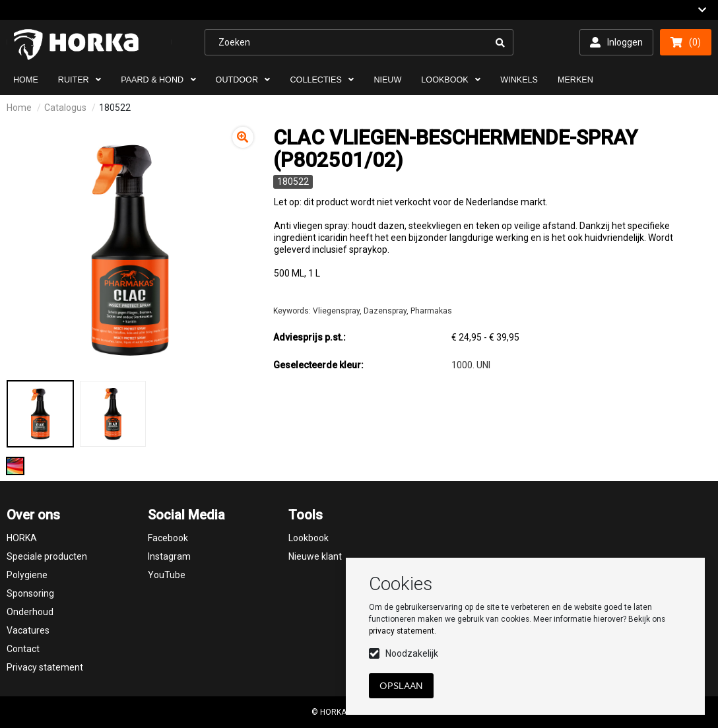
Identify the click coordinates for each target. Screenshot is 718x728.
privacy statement (402, 631)
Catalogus (65, 108)
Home (19, 108)
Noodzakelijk (412, 653)
